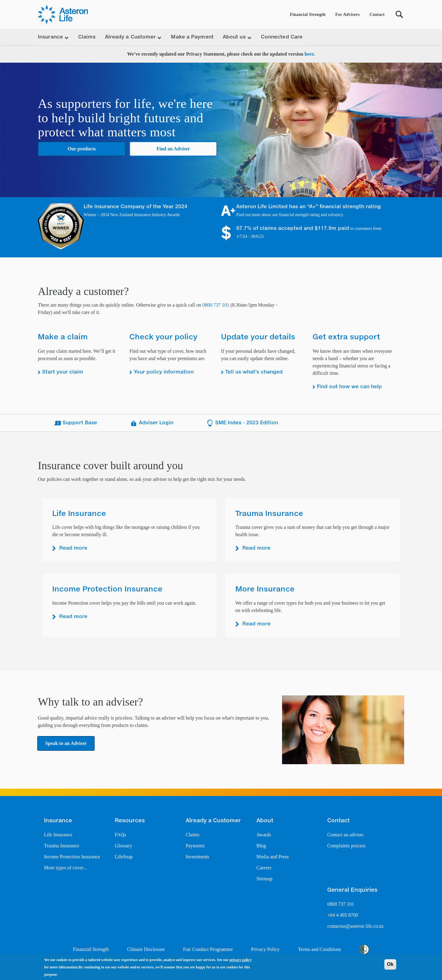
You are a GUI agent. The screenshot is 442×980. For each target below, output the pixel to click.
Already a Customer (213, 821)
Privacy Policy (265, 949)
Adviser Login (152, 423)
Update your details (258, 337)
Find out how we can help (349, 387)
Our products (82, 149)
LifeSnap (124, 857)
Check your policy (163, 337)
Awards (264, 835)
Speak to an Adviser (66, 743)
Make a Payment (192, 37)
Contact (377, 15)
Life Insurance (79, 514)
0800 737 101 (216, 305)
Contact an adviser (345, 835)
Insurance (58, 821)
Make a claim (63, 337)
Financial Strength (308, 15)
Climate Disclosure (146, 949)
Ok (390, 964)
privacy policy (241, 960)
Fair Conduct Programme (208, 949)
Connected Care (282, 37)
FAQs (120, 835)
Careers (264, 868)
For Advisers (348, 15)
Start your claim (63, 372)
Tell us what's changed (254, 372)
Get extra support (346, 337)
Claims (87, 37)
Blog (261, 846)
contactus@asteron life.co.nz (355, 926)
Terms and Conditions (319, 949)
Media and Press (273, 857)
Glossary (123, 846)
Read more (73, 548)
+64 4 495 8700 (343, 915)
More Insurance (265, 589)
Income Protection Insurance (107, 589)
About (265, 821)
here (309, 54)
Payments (195, 846)
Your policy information (164, 372)
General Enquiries (352, 890)
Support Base (75, 423)
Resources (130, 821)
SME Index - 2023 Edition (242, 423)
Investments (197, 857)
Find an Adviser (173, 149)
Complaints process (346, 846)
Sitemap (264, 879)
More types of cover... (65, 868)
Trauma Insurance (269, 514)
